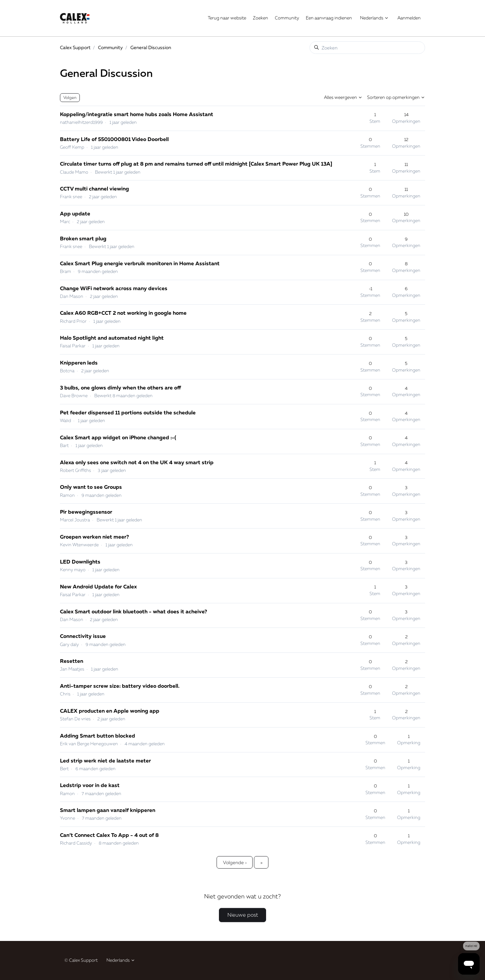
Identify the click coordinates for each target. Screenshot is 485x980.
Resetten (72, 661)
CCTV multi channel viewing (94, 189)
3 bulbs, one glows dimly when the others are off (120, 387)
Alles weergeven (343, 97)
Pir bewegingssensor (86, 512)
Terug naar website (227, 18)
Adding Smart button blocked (98, 736)
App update (75, 213)
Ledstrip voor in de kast (90, 785)
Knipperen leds (79, 363)
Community (287, 18)
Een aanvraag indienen (329, 18)
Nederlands (374, 18)
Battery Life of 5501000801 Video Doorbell (114, 139)
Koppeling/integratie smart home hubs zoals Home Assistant (137, 114)
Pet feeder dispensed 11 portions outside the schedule (128, 412)
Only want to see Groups (91, 487)
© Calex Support (81, 960)
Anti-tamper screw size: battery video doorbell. (120, 686)
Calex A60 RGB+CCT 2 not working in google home (123, 313)
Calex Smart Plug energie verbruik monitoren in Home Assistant (140, 263)
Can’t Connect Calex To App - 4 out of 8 (109, 835)
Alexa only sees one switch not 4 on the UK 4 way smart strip (137, 462)
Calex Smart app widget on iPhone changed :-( (118, 437)
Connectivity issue (83, 636)
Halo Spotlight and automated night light (112, 338)
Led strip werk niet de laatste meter (105, 761)
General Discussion (151, 47)
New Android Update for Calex (98, 586)
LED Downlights (80, 562)
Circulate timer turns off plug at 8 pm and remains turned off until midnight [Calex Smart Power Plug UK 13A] (196, 164)
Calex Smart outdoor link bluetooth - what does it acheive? (134, 611)
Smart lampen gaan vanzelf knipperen (108, 810)
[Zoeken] (367, 48)
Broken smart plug (83, 238)
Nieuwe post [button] (243, 915)
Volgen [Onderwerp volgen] (70, 97)
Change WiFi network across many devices (114, 288)
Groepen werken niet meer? (94, 537)
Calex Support (75, 47)
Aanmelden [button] (409, 18)
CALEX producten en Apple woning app (110, 711)
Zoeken (261, 18)
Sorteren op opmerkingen (396, 97)
